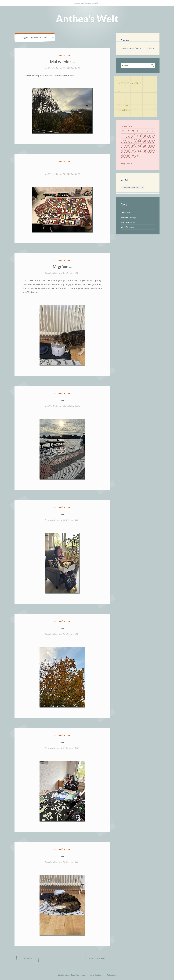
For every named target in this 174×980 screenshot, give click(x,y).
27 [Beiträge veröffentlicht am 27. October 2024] (152, 151)
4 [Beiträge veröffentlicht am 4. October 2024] (143, 136)
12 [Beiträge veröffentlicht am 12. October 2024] (147, 141)
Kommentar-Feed (128, 222)
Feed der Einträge (128, 217)
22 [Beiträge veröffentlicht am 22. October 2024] (128, 151)
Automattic (111, 975)
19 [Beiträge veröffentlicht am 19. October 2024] (147, 146)
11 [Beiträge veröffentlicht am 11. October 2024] (143, 141)
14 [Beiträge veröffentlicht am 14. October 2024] (123, 146)
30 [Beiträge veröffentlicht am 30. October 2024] (133, 156)
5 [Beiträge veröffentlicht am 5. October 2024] (147, 136)
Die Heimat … (124, 105)
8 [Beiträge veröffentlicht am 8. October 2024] (128, 141)
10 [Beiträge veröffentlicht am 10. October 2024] (138, 141)
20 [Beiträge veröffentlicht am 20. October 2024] (152, 146)
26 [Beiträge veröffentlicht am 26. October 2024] (147, 151)
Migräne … (62, 266)
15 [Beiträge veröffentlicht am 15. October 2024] (128, 146)
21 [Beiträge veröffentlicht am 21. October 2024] (123, 151)
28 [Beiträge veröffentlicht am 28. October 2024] (123, 156)
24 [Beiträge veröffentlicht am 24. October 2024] (138, 151)
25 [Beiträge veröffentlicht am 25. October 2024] (143, 151)
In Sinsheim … (124, 110)
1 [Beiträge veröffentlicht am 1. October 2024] (128, 136)
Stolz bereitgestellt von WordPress (71, 975)
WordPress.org (128, 227)
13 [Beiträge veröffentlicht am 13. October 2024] (152, 141)
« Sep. (123, 163)
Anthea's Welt (87, 19)
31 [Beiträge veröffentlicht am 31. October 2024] (138, 156)
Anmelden (125, 212)
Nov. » (129, 163)
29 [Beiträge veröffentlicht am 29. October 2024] (128, 156)
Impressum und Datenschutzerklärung (87, 3)
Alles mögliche (62, 55)
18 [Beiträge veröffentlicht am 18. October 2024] (143, 146)
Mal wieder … (62, 61)
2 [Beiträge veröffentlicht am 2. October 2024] (133, 136)
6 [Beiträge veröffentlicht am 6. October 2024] (152, 136)
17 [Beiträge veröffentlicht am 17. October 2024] (138, 146)
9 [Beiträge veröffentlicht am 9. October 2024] (133, 141)
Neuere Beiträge (97, 959)
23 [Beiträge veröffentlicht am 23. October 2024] (133, 151)
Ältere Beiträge (27, 959)
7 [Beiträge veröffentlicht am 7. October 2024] (123, 141)
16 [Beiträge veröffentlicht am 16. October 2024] (133, 146)
